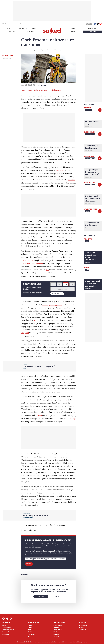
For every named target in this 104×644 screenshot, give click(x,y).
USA (29, 637)
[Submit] (20, 24)
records (36, 320)
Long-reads (31, 32)
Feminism (31, 632)
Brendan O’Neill (58, 625)
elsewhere (72, 180)
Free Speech (31, 634)
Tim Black (56, 637)
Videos (34, 28)
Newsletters (92, 28)
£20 (66, 284)
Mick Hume (56, 634)
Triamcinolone (27, 260)
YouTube (101, 24)
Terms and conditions (8, 630)
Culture (30, 627)
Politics (43, 85)
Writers (21, 28)
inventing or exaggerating (52, 305)
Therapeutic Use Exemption (32, 264)
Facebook (95, 24)
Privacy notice (6, 632)
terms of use (47, 642)
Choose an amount (63, 289)
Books (73, 32)
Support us (92, 32)
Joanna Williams (58, 630)
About (4, 625)
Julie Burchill (89, 156)
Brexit (29, 630)
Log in (89, 24)
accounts (39, 415)
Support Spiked (6, 627)
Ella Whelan (57, 632)
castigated (25, 333)
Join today (41, 597)
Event (87, 241)
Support (29, 564)
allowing (72, 419)
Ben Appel (88, 108)
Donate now (56, 294)
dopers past (60, 170)
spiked (87, 268)
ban (47, 270)
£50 (72, 284)
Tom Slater (88, 239)
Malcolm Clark (90, 132)
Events (73, 28)
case (66, 400)
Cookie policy (6, 634)
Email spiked (82, 630)
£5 (53, 284)
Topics (8, 28)
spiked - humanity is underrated (52, 31)
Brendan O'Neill (90, 183)
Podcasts (12, 32)
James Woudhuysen (91, 209)
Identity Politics (90, 134)
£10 (59, 284)
